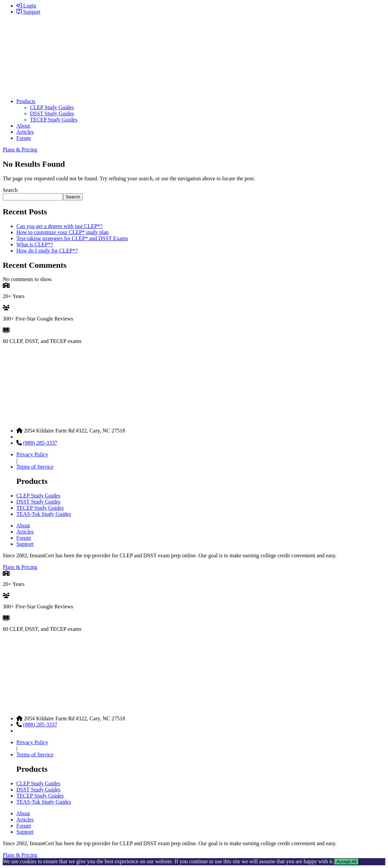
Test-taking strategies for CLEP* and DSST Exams (72, 238)
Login (26, 6)
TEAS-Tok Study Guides (44, 514)
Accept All (347, 862)
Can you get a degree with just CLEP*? (59, 226)
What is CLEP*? (35, 244)
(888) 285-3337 (40, 443)
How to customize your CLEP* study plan (63, 232)
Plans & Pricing (20, 150)
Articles (25, 132)
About (23, 126)
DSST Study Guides (52, 113)
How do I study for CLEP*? (47, 251)
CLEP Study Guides (52, 107)
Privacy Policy (32, 454)
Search (10, 190)
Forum (24, 138)
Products (26, 101)
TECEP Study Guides (54, 120)
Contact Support (34, 437)
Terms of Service (35, 467)
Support (28, 12)
